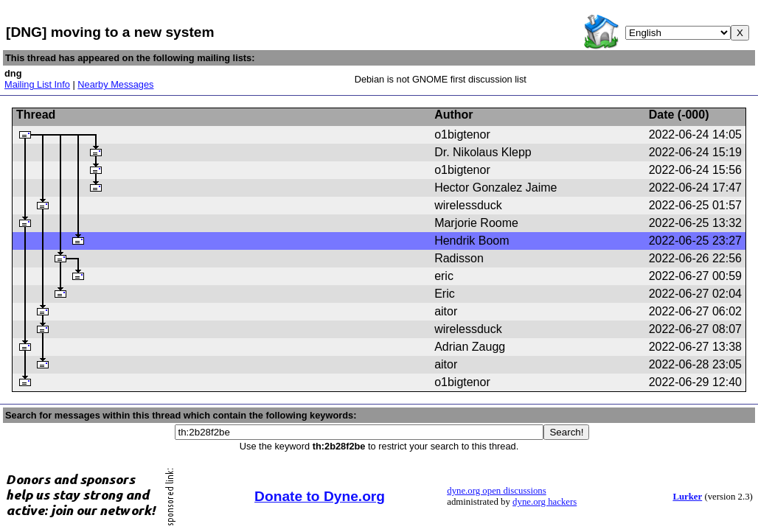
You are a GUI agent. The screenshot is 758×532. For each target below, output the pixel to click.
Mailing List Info (37, 84)
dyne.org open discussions (496, 491)
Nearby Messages (115, 84)
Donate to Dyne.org (320, 496)
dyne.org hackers (545, 502)
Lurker (687, 497)
